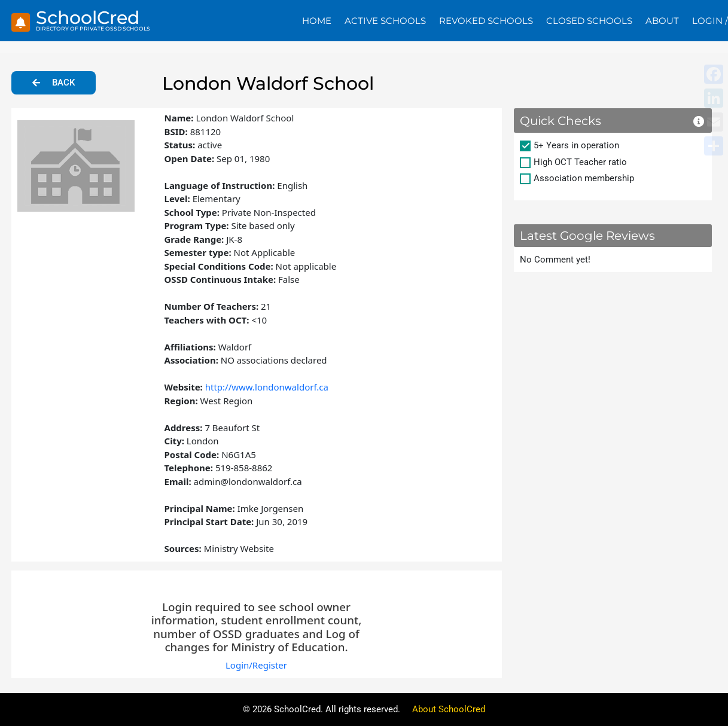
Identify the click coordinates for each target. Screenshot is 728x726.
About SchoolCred (449, 709)
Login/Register (256, 665)
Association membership (584, 178)
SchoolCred (88, 18)
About (662, 21)
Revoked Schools (486, 21)
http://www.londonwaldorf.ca (267, 387)
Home (317, 21)
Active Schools (385, 21)
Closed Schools (589, 21)
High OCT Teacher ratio (580, 162)
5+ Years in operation (576, 145)
